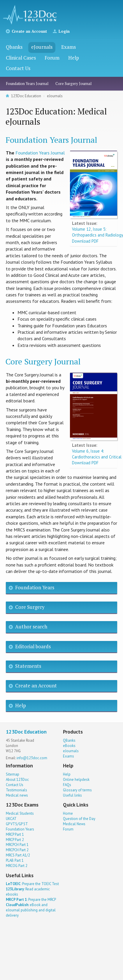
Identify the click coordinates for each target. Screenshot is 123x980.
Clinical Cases (21, 58)
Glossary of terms (77, 790)
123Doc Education (26, 96)
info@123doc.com (32, 758)
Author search (31, 627)
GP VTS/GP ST (17, 824)
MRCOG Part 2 (17, 866)
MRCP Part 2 (15, 840)
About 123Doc (17, 780)
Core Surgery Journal (73, 84)
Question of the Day (79, 819)
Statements (28, 666)
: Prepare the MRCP (31, 900)
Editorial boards (33, 646)
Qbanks (14, 47)
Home (68, 813)
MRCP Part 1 (15, 834)
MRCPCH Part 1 (17, 845)
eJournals (42, 47)
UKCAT (11, 819)
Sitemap (13, 774)
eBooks (69, 746)
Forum (52, 58)
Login (64, 31)
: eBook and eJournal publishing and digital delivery (31, 910)
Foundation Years (35, 587)
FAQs (67, 785)
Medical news (17, 795)
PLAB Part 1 (15, 860)
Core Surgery (30, 607)
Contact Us (18, 68)
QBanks (69, 740)
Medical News (74, 824)
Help (74, 58)
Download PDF (85, 241)
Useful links (72, 795)
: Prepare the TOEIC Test (32, 884)
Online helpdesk (76, 780)
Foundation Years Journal (27, 84)
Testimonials (16, 790)
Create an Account (29, 31)
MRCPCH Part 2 (17, 850)
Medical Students (20, 813)
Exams (68, 47)
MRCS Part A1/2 (18, 855)
